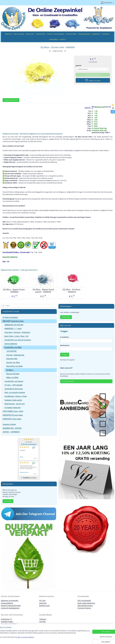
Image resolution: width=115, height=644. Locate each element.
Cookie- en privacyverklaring (32, 639)
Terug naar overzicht (11, 100)
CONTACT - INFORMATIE (11, 432)
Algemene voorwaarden (10, 601)
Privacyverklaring (7, 603)
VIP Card (42, 601)
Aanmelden (8, 501)
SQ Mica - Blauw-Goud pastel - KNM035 (43, 291)
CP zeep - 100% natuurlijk (13, 385)
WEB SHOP (8, 34)
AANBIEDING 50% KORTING (14, 325)
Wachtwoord (65, 345)
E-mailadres (65, 337)
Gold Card (43, 603)
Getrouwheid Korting (85, 606)
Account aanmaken (68, 381)
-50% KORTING (11, 351)
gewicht (79, 65)
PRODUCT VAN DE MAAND (56, 34)
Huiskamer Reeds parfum (13, 400)
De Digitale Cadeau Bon (13, 408)
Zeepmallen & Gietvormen (14, 389)
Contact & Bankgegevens (10, 608)
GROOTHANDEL (19, 34)
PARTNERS (105, 34)
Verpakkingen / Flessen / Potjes (16, 396)
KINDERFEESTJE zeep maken (13, 415)
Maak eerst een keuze (93, 75)
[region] (43, 636)
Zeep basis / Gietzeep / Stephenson (17, 332)
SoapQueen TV (6, 619)
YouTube (42, 622)
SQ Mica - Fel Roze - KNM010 (72, 291)
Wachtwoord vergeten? (68, 360)
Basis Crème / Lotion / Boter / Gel (16, 336)
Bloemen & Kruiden (13, 374)
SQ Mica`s (10, 370)
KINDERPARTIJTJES (84, 34)
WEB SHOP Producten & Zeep (13, 321)
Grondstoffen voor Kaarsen (14, 381)
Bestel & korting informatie (11, 606)
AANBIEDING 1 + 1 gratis (13, 329)
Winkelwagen (66, 317)
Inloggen (65, 355)
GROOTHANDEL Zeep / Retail (13, 411)
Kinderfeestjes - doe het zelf (15, 404)
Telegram (43, 619)
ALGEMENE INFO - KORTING (12, 428)
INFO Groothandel (84, 601)
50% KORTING (41, 34)
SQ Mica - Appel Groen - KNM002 (14, 291)
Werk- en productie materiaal (15, 393)
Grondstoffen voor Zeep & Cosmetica (18, 340)
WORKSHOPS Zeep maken (12, 419)
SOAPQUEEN (53, 39)
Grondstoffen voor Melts (13, 347)
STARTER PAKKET (71, 34)
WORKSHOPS (96, 34)
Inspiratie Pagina (7, 622)
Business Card (44, 606)
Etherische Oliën (12, 359)
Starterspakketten (11, 344)
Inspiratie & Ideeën (9, 424)
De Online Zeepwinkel (10, 317)
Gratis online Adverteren (86, 603)
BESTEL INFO (30, 34)
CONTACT (63, 39)
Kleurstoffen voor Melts (14, 366)
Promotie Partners (84, 608)
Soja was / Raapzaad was (15, 355)
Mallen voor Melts (12, 378)
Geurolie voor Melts (13, 363)
